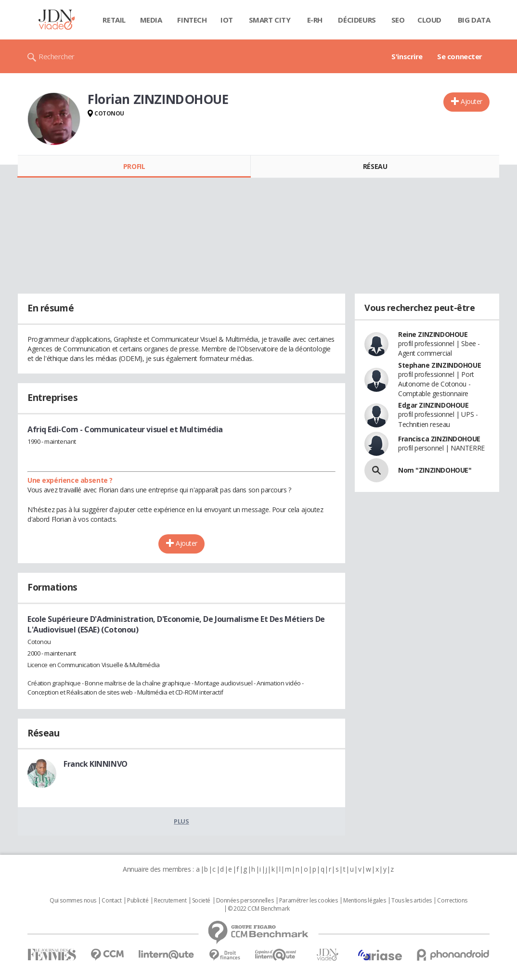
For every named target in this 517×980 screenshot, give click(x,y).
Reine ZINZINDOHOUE (433, 334)
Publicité (138, 901)
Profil (134, 166)
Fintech (192, 20)
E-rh (315, 20)
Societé (201, 901)
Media (151, 20)
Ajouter (472, 101)
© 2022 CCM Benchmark (259, 909)
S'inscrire (407, 56)
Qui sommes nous (73, 901)
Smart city (270, 20)
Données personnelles (245, 901)
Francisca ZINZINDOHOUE (439, 439)
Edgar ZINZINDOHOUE (433, 405)
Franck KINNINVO (96, 764)
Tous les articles (412, 901)
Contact (111, 901)
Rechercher (57, 56)
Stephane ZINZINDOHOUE (439, 365)
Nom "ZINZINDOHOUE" (435, 470)
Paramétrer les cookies (309, 901)
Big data (474, 20)
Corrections (452, 901)
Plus (181, 821)
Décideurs (357, 20)
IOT (227, 20)
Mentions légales (364, 901)
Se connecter (460, 56)
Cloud (429, 20)
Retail (114, 20)
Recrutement (170, 901)
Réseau (375, 166)
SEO (398, 20)
